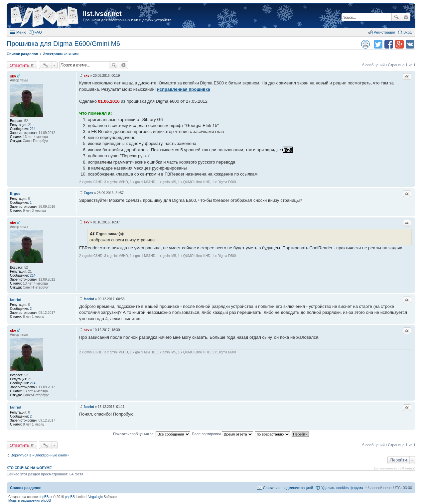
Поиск (396, 17)
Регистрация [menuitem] (384, 32)
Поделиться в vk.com (410, 44)
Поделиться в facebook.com (389, 44)
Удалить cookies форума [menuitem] (342, 488)
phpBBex (45, 497)
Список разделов (26, 488)
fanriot (16, 300)
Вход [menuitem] (408, 32)
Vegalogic (96, 497)
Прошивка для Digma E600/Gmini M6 (63, 44)
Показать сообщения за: (152, 434)
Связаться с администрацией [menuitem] (288, 488)
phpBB (70, 497)
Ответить (20, 65)
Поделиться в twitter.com (378, 44)
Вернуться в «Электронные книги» (40, 455)
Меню (21, 32)
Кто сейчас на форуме (29, 468)
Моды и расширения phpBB (30, 501)
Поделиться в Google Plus (399, 44)
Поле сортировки (222, 434)
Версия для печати (365, 44)
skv (13, 76)
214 (33, 129)
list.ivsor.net (102, 14)
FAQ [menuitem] (38, 32)
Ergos (15, 193)
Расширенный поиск (406, 17)
